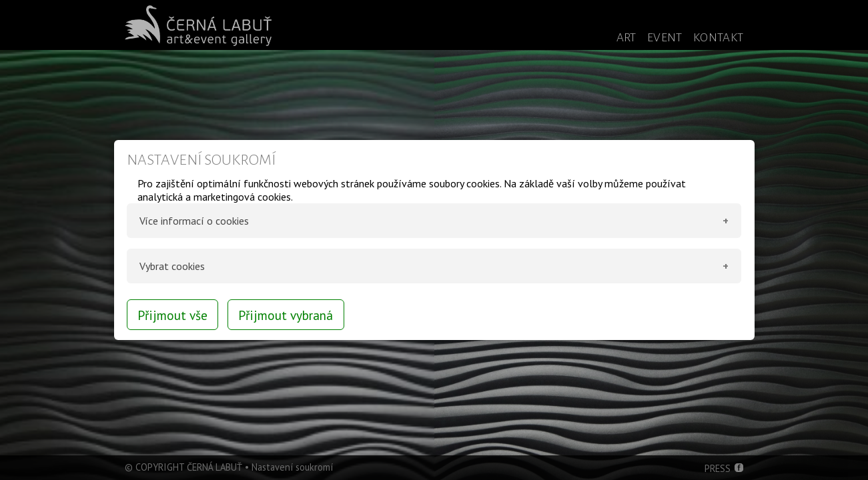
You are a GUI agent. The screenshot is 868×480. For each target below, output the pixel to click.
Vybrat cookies (172, 266)
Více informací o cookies (194, 221)
